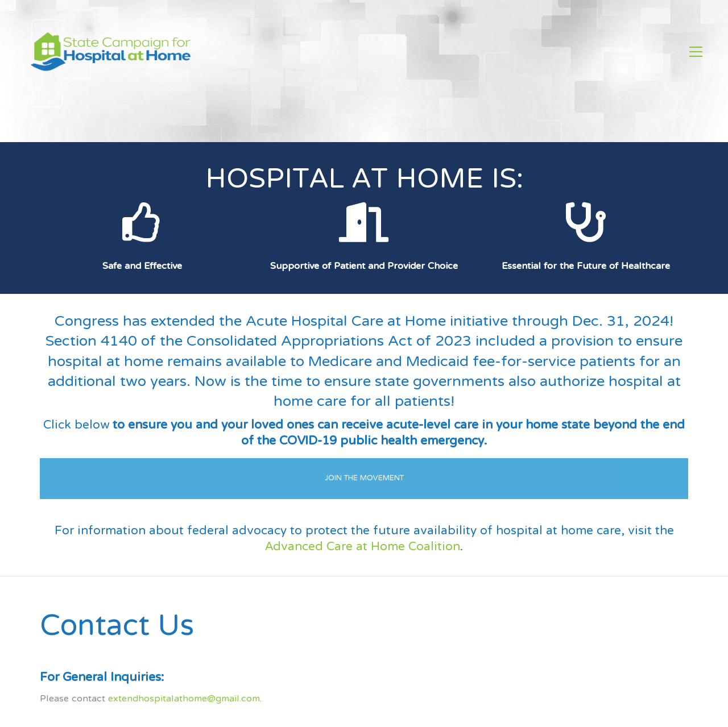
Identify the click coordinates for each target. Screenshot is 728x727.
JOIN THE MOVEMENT (364, 468)
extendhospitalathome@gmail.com (184, 699)
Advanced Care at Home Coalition (363, 547)
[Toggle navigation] (696, 52)
